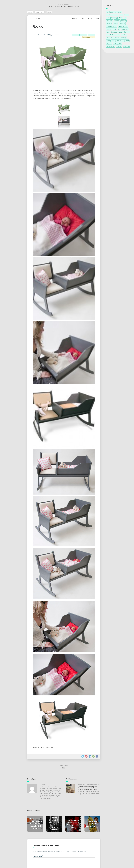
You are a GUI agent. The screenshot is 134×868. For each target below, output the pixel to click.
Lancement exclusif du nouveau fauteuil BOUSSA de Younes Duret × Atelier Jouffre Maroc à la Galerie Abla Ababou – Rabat (89, 740)
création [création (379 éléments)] (109, 24)
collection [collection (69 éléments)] (110, 21)
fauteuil (75, 35)
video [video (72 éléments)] (115, 44)
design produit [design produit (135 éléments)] (123, 27)
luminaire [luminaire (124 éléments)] (114, 33)
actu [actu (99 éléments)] (112, 13)
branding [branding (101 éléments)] (114, 18)
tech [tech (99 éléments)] (113, 41)
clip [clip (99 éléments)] (126, 18)
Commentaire (42, 808)
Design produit (44, 12)
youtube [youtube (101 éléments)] (119, 47)
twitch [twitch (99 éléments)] (127, 41)
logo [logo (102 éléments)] (108, 33)
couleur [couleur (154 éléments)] (123, 21)
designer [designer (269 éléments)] (122, 24)
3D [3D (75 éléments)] (108, 13)
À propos (8, 50)
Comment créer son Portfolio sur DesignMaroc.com (65, 7)
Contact (7, 54)
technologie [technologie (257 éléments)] (120, 41)
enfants (83, 35)
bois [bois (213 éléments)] (108, 18)
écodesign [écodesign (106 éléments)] (127, 47)
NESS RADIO (9, 59)
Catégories (8, 45)
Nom (39, 828)
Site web (40, 843)
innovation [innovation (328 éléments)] (125, 30)
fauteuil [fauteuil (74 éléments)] (109, 30)
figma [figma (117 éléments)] (115, 30)
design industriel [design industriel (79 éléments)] (112, 27)
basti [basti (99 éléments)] (121, 15)
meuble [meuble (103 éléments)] (117, 35)
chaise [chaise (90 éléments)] (121, 18)
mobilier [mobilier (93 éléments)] (124, 35)
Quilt (65, 720)
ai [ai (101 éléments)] (115, 13)
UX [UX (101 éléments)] (111, 44)
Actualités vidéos (11, 40)
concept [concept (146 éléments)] (117, 21)
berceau (90, 35)
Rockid (42, 27)
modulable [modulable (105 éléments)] (110, 38)
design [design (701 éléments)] (116, 24)
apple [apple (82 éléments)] (120, 13)
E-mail (39, 835)
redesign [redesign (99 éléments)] (124, 38)
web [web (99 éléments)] (120, 44)
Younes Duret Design (58, 864)
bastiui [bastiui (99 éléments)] (126, 15)
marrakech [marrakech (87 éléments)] (110, 35)
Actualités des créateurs (14, 36)
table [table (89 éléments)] (108, 41)
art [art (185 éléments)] (117, 15)
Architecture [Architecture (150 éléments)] (110, 15)
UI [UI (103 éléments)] (107, 44)
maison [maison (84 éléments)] (121, 33)
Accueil (34, 12)
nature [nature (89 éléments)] (117, 38)
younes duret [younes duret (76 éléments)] (111, 47)
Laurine (60, 35)
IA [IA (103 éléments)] (119, 30)
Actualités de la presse (13, 31)
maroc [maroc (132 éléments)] (127, 33)
